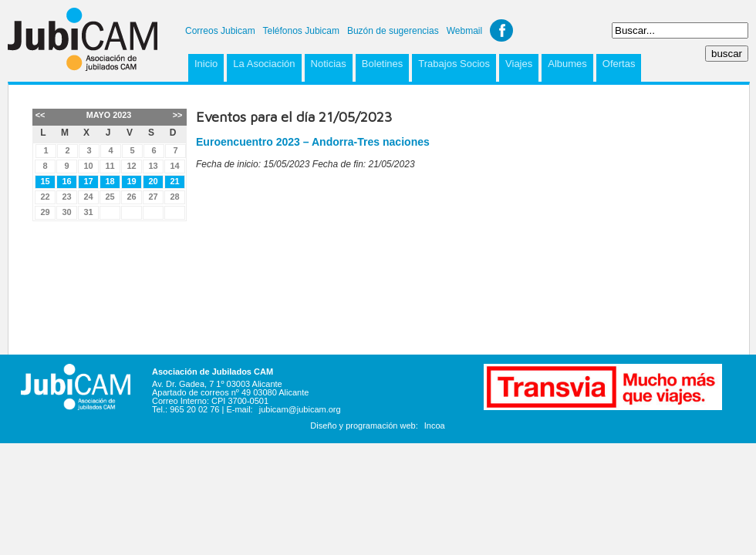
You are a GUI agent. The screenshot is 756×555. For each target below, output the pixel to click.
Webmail (464, 31)
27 (153, 197)
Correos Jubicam (220, 31)
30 (66, 212)
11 (110, 166)
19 (131, 181)
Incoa (435, 425)
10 (88, 166)
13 (153, 166)
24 (88, 197)
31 (88, 212)
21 (174, 181)
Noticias (329, 64)
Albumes (567, 64)
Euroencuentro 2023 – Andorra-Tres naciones (313, 142)
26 (131, 197)
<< (40, 115)
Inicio (206, 64)
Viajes (519, 64)
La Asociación (264, 64)
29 (45, 212)
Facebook (501, 30)
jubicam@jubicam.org (300, 409)
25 (110, 197)
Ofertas (619, 64)
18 (110, 181)
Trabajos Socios (454, 64)
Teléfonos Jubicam (301, 31)
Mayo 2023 (109, 115)
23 (66, 197)
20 (153, 181)
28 (174, 197)
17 (88, 181)
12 (131, 166)
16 (66, 181)
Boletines (382, 64)
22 (45, 197)
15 (45, 181)
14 (174, 166)
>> (178, 115)
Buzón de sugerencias (393, 31)
